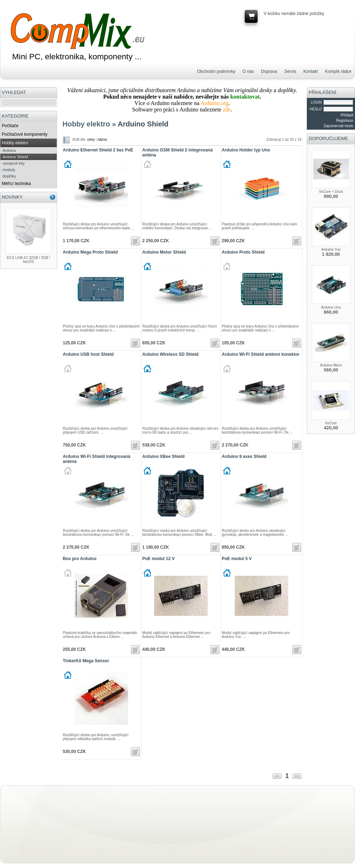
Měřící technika (16, 184)
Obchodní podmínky (216, 71)
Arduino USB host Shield (88, 354)
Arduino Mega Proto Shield (90, 252)
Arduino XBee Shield (164, 457)
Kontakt (311, 71)
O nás (248, 71)
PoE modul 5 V (237, 559)
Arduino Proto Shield (243, 252)
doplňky (9, 176)
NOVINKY (12, 197)
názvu (102, 139)
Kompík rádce (338, 71)
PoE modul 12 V (159, 559)
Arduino (9, 150)
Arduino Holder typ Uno (246, 150)
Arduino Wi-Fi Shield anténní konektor (261, 354)
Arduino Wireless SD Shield (171, 354)
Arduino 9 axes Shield (244, 457)
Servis (290, 71)
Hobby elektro (15, 143)
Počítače (10, 126)
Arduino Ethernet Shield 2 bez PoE (98, 150)
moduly (9, 170)
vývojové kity (14, 163)
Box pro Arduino (80, 559)
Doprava (269, 71)
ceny (91, 139)
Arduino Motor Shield (164, 252)
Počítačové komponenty (25, 134)
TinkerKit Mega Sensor (86, 661)
